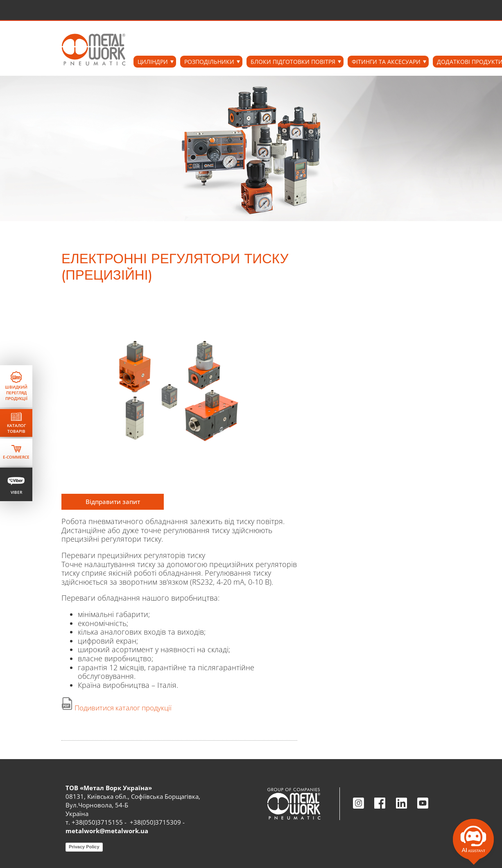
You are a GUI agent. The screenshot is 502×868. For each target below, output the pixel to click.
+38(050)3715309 (155, 822)
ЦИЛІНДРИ (153, 62)
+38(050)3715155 (97, 822)
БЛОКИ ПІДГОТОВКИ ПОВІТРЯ (293, 62)
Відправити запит (113, 502)
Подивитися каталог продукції (123, 708)
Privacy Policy (84, 847)
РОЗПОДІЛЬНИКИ (209, 62)
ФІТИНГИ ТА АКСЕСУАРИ (386, 62)
